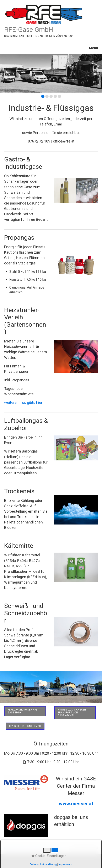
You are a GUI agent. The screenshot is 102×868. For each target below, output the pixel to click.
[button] (25, 711)
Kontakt (40, 848)
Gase (30, 848)
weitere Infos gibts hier (23, 402)
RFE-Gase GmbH (29, 30)
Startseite (10, 848)
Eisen (21, 848)
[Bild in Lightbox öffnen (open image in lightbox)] (51, 687)
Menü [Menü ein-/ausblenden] (93, 48)
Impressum (54, 848)
